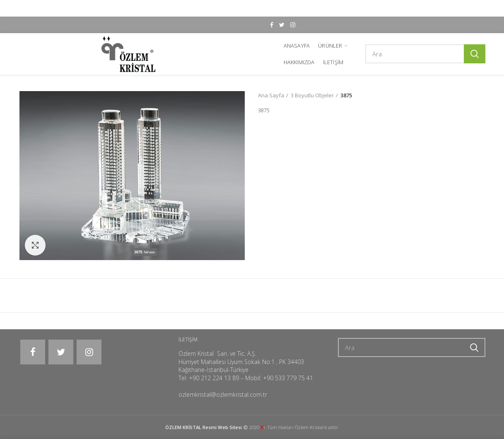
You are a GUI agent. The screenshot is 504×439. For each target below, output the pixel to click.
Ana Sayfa (271, 95)
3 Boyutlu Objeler (312, 95)
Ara (475, 54)
